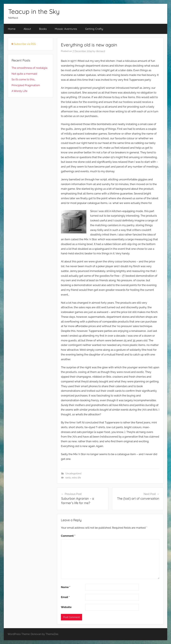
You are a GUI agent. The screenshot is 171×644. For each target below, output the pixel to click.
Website (66, 607)
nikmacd (100, 51)
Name (66, 587)
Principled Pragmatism (26, 85)
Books (43, 29)
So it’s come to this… (24, 79)
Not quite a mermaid (24, 74)
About (27, 29)
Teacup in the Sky (34, 11)
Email (65, 597)
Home (12, 29)
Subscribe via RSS (25, 44)
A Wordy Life (19, 91)
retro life (76, 478)
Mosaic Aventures (66, 29)
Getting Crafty (94, 29)
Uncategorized (73, 473)
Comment (68, 536)
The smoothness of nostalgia (29, 68)
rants (68, 478)
